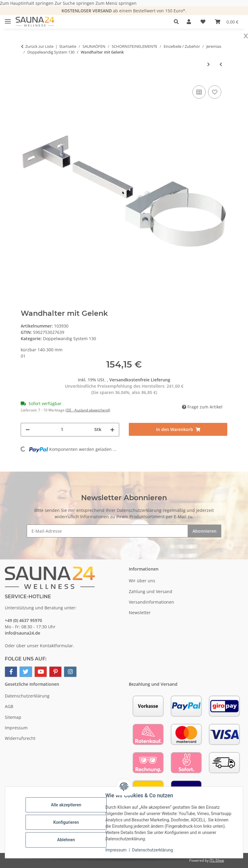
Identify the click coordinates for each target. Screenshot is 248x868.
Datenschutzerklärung (153, 850)
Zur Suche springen (75, 3)
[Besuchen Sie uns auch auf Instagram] (70, 672)
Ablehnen (66, 840)
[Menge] (62, 430)
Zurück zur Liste (39, 46)
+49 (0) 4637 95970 (23, 620)
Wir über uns (142, 581)
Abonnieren (204, 531)
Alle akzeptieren (66, 805)
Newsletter (140, 613)
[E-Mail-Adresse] (107, 531)
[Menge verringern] (28, 430)
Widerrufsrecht (20, 738)
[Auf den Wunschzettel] (215, 92)
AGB (9, 706)
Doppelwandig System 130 (70, 339)
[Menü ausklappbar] (8, 19)
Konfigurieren (66, 822)
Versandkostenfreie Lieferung (140, 380)
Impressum (116, 850)
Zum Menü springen (116, 3)
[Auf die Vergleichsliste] (199, 92)
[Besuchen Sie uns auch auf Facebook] (11, 672)
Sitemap (13, 717)
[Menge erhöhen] (112, 430)
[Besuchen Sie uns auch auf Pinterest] (55, 672)
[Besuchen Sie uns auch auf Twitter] (26, 672)
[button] (178, 22)
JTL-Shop (217, 860)
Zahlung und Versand (151, 591)
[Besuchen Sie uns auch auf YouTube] (41, 672)
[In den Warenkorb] (178, 429)
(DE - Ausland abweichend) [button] (88, 410)
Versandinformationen (151, 602)
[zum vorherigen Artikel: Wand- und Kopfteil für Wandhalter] (221, 64)
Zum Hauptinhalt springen (27, 3)
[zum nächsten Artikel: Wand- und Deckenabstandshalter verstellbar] (209, 64)
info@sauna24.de (23, 633)
